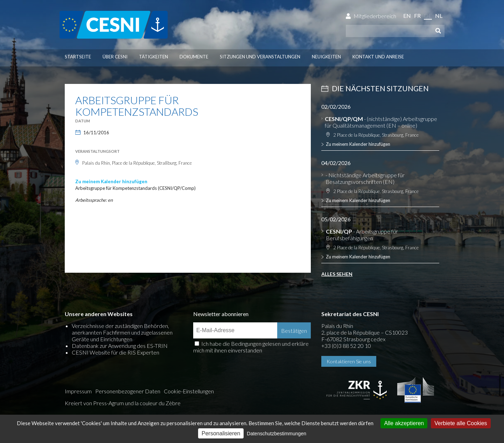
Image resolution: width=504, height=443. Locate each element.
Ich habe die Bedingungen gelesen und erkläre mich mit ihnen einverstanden (251, 347)
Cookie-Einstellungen (189, 391)
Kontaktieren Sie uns (349, 361)
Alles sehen (337, 274)
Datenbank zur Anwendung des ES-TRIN (120, 346)
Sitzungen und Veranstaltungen (260, 57)
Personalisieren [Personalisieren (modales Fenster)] (221, 433)
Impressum (78, 391)
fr (417, 16)
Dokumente (194, 57)
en (407, 16)
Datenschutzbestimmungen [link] (276, 434)
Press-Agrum (108, 403)
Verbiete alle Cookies (461, 423)
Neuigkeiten (326, 57)
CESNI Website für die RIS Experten (115, 352)
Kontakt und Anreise (378, 57)
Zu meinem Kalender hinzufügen (111, 181)
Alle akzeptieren (404, 423)
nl (439, 16)
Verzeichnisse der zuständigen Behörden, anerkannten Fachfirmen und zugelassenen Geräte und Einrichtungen (122, 332)
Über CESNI (115, 57)
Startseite (78, 57)
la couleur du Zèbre (158, 403)
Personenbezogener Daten (128, 391)
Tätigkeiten (153, 57)
